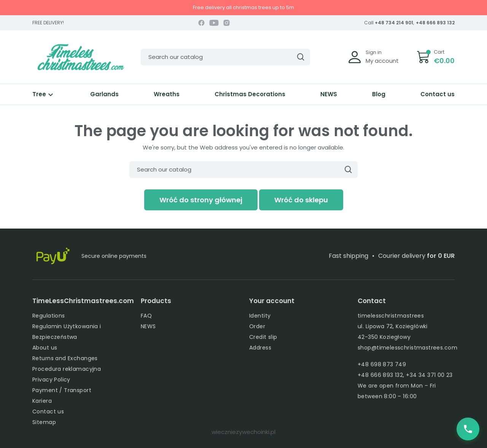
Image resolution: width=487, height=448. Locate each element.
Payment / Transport (62, 390)
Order (257, 326)
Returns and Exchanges (65, 358)
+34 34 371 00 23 (429, 375)
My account (382, 61)
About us (45, 348)
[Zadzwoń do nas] (468, 429)
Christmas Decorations (250, 94)
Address (260, 348)
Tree (44, 94)
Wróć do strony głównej (201, 200)
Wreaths (167, 94)
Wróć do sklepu (301, 200)
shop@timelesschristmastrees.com (407, 348)
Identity (260, 316)
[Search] (225, 57)
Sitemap (44, 422)
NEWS (329, 94)
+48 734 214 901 (394, 23)
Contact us (438, 94)
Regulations (49, 316)
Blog (379, 94)
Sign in (374, 52)
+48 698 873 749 (382, 364)
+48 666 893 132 (435, 23)
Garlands (104, 94)
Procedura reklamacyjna (67, 369)
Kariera (42, 401)
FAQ (146, 316)
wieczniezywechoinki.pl (243, 432)
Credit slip (263, 337)
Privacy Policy (51, 380)
